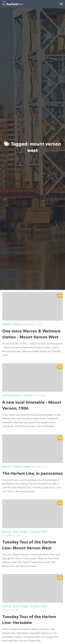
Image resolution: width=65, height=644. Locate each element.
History (7, 325)
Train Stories (21, 532)
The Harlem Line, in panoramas (32, 474)
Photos (17, 325)
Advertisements (12, 396)
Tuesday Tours (21, 467)
